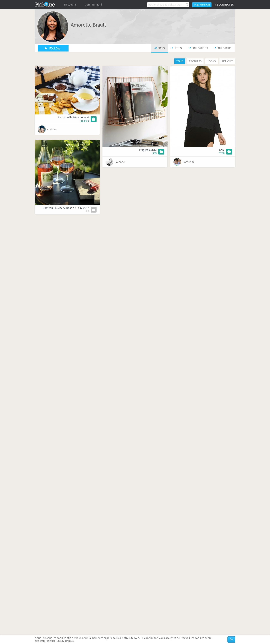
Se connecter (224, 5)
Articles (227, 61)
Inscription (202, 5)
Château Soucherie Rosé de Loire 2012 (66, 208)
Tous (180, 61)
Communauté (93, 5)
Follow (55, 48)
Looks (211, 61)
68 (160, 48)
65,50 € (85, 121)
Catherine (189, 162)
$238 (222, 153)
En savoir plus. (65, 641)
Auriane (52, 129)
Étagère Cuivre (148, 150)
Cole (222, 150)
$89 (155, 153)
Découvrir (70, 5)
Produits (195, 61)
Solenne (120, 162)
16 (198, 48)
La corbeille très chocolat (74, 117)
